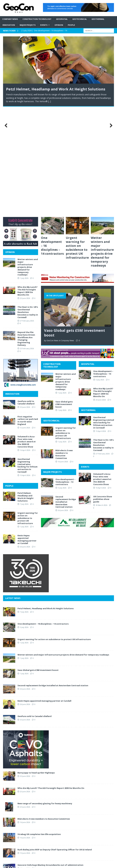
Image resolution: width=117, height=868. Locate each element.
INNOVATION (12, 287)
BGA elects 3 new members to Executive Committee (64, 347)
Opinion (59, 25)
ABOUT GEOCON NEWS (89, 792)
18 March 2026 (101, 398)
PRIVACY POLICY (86, 801)
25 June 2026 (25, 300)
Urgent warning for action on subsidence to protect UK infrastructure (77, 140)
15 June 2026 (25, 746)
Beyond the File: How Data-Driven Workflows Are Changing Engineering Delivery (26, 231)
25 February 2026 (27, 241)
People (71, 25)
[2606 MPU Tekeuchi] (26, 483)
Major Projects (28, 25)
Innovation (9, 25)
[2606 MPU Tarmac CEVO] (26, 659)
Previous (7, 72)
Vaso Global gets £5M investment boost (74, 225)
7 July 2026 (24, 397)
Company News (10, 19)
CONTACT (83, 797)
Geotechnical (80, 19)
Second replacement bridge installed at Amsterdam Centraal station (66, 394)
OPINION (10, 145)
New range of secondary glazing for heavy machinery (45, 696)
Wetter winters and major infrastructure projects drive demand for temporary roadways (102, 144)
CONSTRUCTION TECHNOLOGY (52, 258)
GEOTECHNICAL (51, 313)
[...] (50, 101)
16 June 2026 (63, 354)
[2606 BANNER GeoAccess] (77, 418)
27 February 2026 (103, 346)
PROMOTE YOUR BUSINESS (91, 806)
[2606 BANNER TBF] (77, 249)
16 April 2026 (101, 380)
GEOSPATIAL (88, 257)
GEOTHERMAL (88, 303)
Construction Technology (37, 19)
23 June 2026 (101, 292)
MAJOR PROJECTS (52, 365)
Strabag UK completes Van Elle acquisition (39, 727)
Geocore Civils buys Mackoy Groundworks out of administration (50, 758)
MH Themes (83, 865)
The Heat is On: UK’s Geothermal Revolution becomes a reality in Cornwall (103, 338)
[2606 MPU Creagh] (21, 279)
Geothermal (98, 19)
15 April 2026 (101, 324)
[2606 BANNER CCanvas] (78, 10)
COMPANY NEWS (49, 792)
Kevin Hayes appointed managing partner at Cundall (27, 432)
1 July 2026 (62, 286)
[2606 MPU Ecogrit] (21, 137)
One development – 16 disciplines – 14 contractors (65, 375)
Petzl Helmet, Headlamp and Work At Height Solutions (56, 89)
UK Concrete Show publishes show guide (103, 392)
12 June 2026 (25, 320)
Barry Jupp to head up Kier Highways (36, 665)
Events (44, 25)
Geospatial (62, 19)
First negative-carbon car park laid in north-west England (28, 313)
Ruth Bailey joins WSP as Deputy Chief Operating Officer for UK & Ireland (55, 742)
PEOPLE (9, 378)
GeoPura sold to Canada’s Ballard (26, 295)
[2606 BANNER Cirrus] (77, 174)
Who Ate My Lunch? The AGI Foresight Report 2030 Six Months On (103, 285)
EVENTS (85, 360)
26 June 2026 (63, 403)
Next (110, 72)
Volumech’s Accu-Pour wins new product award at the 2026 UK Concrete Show (102, 372)
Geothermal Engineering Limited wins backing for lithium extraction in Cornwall (104, 315)
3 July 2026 (62, 381)
